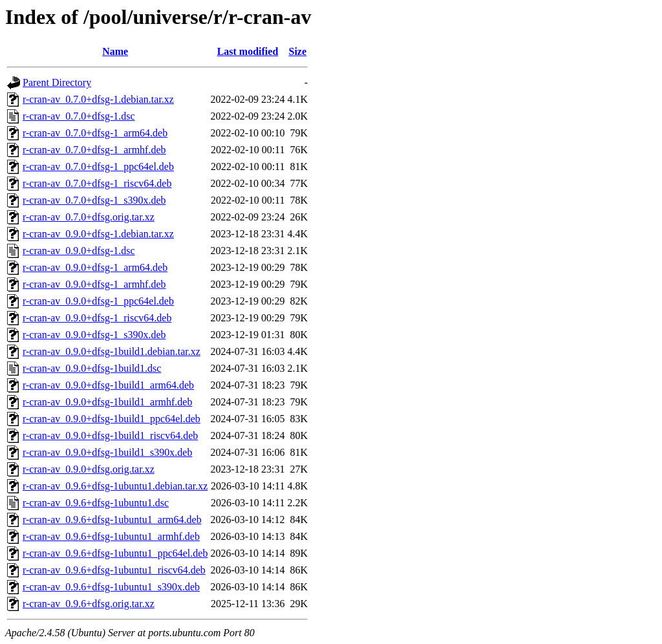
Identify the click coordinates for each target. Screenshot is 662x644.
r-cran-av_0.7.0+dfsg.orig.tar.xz (89, 217)
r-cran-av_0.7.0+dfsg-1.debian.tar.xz (98, 99)
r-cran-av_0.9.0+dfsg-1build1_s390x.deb (107, 452)
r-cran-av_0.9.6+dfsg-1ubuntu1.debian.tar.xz (115, 486)
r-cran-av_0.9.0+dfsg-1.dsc (79, 251)
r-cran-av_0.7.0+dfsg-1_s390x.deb (94, 200)
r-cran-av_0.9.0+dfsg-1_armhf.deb (94, 284)
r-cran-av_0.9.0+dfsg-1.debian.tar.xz (98, 234)
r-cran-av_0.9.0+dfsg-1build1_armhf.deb (107, 402)
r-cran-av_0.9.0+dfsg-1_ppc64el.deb (98, 301)
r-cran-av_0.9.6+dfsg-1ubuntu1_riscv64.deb (114, 570)
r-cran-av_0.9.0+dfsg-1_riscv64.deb (97, 318)
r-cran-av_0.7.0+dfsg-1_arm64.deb (95, 133)
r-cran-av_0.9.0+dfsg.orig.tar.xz (89, 469)
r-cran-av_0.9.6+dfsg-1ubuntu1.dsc (96, 503)
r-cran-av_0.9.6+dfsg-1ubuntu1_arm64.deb (112, 520)
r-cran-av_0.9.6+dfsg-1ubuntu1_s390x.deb (111, 587)
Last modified (248, 51)
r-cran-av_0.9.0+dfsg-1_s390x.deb (94, 335)
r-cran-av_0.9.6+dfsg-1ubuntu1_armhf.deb (111, 536)
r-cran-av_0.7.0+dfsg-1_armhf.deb (94, 150)
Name (115, 51)
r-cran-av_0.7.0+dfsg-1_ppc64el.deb (98, 166)
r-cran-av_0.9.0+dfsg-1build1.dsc (92, 368)
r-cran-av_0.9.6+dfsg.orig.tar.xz (89, 604)
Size (298, 51)
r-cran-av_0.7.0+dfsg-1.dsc (79, 116)
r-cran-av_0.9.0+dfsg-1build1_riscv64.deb (110, 435)
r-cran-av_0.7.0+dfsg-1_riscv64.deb (97, 183)
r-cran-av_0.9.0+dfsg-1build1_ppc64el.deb (112, 419)
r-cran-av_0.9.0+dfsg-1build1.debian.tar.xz (112, 351)
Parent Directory (57, 82)
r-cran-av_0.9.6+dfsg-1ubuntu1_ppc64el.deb (115, 553)
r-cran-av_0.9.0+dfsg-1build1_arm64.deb (108, 385)
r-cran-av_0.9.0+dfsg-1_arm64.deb (95, 267)
